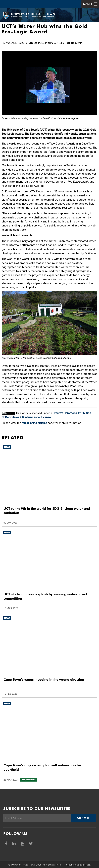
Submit (83, 818)
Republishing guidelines (78, 865)
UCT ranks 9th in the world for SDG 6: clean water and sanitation (47, 511)
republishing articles (34, 423)
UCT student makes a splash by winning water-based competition (45, 596)
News (7, 447)
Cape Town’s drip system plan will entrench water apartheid (42, 767)
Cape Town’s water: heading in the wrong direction (44, 680)
